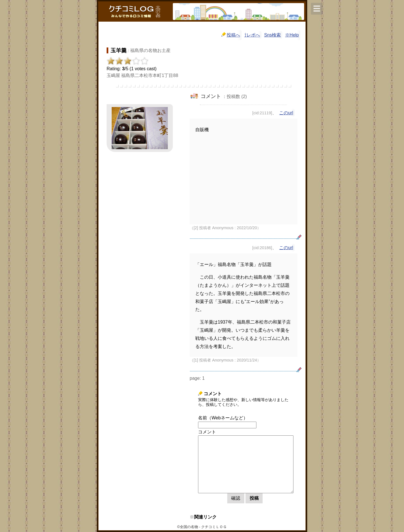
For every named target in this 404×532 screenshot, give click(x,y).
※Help (292, 35)
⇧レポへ (252, 35)
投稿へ (231, 35)
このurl (286, 113)
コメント (207, 432)
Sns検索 (273, 35)
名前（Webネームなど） (223, 418)
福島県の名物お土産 (150, 50)
